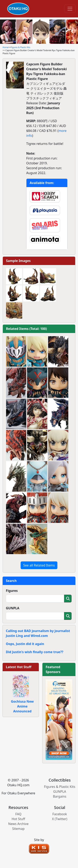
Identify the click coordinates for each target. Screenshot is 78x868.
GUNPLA (13, 608)
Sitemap (18, 829)
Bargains (60, 796)
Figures (12, 591)
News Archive (18, 824)
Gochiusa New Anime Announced (22, 706)
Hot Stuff (18, 819)
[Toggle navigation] (70, 9)
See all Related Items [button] (39, 565)
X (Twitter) (60, 819)
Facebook (60, 814)
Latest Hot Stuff (19, 667)
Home (5, 47)
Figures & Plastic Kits (21, 47)
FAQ (18, 814)
